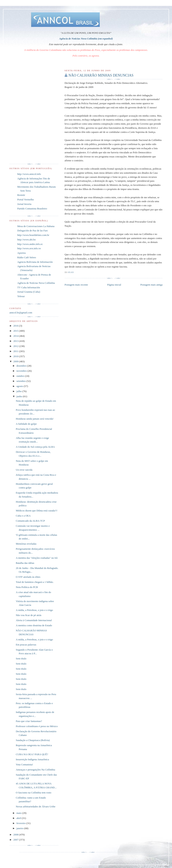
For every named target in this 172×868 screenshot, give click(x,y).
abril (19, 818)
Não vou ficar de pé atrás (28, 615)
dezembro (22, 366)
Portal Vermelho (26, 199)
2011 (16, 351)
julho (19, 391)
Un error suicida (24, 470)
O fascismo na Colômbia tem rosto (33, 793)
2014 (16, 336)
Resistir (21, 195)
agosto (20, 386)
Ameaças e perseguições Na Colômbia (35, 770)
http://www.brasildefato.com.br (33, 235)
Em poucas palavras (26, 645)
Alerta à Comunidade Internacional (34, 620)
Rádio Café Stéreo (27, 257)
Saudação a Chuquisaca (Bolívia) (33, 740)
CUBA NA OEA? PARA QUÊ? (32, 754)
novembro (22, 371)
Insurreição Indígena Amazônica (32, 759)
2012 (16, 346)
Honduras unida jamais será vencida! (35, 419)
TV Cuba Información (29, 287)
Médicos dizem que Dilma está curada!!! (37, 511)
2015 (16, 331)
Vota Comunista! (24, 764)
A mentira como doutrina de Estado (34, 625)
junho (20, 396)
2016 (16, 326)
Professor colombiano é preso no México (37, 726)
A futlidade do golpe (26, 424)
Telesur (21, 296)
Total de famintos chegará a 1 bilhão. (35, 582)
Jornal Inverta (24, 204)
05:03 (71, 272)
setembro (21, 381)
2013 (16, 341)
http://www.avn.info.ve (29, 248)
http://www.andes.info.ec (30, 244)
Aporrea (21, 253)
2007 (16, 840)
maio (19, 813)
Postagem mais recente (76, 285)
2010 (16, 356)
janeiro (20, 828)
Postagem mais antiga (151, 285)
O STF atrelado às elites (28, 577)
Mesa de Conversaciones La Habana (36, 226)
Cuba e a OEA (23, 516)
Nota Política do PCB (27, 587)
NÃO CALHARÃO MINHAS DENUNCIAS (101, 75)
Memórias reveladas (26, 544)
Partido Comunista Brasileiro (32, 209)
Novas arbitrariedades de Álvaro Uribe (35, 806)
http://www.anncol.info (29, 174)
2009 (16, 361)
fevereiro (21, 823)
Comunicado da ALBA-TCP (30, 521)
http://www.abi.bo (27, 240)
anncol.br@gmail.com (21, 313)
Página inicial (114, 285)
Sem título (21, 659)
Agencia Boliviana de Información (35, 262)
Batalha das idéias (25, 563)
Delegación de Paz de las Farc (33, 230)
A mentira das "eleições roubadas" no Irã (37, 558)
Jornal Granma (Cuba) (29, 292)
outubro (21, 376)
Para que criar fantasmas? (29, 721)
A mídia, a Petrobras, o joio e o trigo (34, 610)
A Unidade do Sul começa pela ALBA (35, 447)
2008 (16, 835)
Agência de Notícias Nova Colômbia (36, 283)
